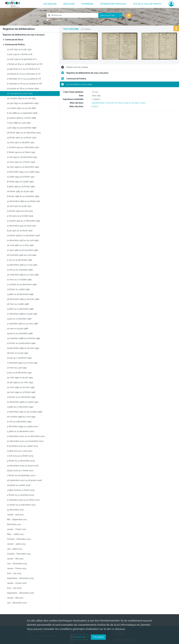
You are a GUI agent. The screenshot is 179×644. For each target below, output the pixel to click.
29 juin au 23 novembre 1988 (20, 333)
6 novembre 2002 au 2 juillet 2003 (22, 446)
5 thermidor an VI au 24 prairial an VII (24, 79)
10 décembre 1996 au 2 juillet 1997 (23, 402)
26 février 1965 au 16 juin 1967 (20, 191)
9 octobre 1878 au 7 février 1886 (21, 118)
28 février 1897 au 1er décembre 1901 (24, 133)
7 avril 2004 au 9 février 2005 (20, 456)
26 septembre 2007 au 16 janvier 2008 (24, 480)
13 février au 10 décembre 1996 (21, 397)
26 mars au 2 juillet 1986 (18, 304)
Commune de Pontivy (15, 44)
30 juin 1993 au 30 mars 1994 (20, 382)
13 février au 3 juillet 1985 (18, 289)
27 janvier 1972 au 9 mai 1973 (20, 211)
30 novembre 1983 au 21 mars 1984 (23, 275)
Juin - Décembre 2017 (17, 603)
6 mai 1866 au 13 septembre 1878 (22, 113)
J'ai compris (98, 637)
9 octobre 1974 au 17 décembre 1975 (24, 221)
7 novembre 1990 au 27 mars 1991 (22, 363)
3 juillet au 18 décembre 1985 (20, 294)
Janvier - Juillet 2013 (16, 544)
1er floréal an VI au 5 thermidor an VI (24, 74)
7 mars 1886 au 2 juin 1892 (19, 123)
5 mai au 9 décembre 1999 (19, 422)
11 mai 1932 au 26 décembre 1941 (22, 157)
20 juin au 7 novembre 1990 (19, 358)
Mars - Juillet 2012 (15, 534)
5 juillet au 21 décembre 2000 (21, 431)
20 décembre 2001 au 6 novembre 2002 (25, 441)
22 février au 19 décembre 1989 (21, 343)
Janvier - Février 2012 (17, 529)
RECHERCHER (50, 4)
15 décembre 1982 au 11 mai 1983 (22, 265)
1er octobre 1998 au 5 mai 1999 (21, 417)
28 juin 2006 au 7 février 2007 (20, 471)
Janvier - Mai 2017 (15, 598)
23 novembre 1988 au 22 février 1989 (23, 338)
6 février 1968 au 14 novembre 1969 (23, 196)
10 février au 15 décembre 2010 (21, 505)
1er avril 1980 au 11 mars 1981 (20, 245)
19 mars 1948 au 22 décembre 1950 (23, 167)
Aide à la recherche (57, 20)
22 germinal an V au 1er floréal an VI (23, 69)
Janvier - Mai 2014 (15, 559)
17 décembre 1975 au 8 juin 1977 (22, 226)
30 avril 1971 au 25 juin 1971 (19, 206)
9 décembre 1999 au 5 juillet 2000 (23, 426)
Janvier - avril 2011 (15, 515)
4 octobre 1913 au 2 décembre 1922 (23, 147)
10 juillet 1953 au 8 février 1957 (21, 177)
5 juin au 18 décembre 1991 (19, 373)
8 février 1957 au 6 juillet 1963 (20, 182)
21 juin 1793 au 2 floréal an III (20, 54)
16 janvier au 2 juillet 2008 (19, 485)
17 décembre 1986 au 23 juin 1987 (22, 314)
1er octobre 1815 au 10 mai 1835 (21, 98)
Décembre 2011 (14, 524)
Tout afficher (71, 29)
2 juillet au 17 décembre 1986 (20, 309)
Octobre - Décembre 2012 (19, 539)
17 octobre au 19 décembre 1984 (22, 284)
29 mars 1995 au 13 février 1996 (21, 392)
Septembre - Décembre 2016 (20, 593)
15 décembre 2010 (15, 510)
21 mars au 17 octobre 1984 (19, 280)
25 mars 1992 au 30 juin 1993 (20, 377)
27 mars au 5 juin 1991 (17, 368)
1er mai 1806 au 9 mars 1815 (20, 93)
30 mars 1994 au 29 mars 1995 (21, 387)
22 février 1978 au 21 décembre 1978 (23, 235)
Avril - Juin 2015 (14, 573)
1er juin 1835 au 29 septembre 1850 (23, 103)
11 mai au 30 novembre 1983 (20, 270)
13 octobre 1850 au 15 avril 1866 (21, 108)
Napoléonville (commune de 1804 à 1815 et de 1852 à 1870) (119, 103)
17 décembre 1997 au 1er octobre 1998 (24, 412)
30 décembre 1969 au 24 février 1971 (24, 201)
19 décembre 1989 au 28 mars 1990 (23, 348)
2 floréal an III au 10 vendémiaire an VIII (25, 64)
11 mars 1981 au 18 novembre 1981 (22, 250)
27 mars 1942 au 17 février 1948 (21, 162)
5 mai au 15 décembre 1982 (20, 260)
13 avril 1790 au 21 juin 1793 (19, 49)
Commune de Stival (14, 40)
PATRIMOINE (87, 4)
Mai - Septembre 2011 (17, 519)
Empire (95, 106)
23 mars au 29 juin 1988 (17, 329)
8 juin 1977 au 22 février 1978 (20, 231)
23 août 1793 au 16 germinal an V (22, 59)
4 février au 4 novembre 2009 (20, 495)
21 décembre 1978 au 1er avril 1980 (23, 240)
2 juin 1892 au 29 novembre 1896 (22, 128)
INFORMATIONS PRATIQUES (113, 4)
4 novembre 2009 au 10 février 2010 (23, 500)
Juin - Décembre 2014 (17, 564)
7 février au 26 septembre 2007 (21, 475)
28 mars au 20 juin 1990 (18, 353)
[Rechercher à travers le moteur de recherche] (74, 15)
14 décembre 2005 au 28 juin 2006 (23, 466)
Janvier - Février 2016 (17, 583)
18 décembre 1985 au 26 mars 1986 (23, 299)
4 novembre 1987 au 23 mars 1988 (22, 324)
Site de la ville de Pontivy (147, 4)
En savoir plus (80, 637)
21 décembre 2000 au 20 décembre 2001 (26, 436)
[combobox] (110, 15)
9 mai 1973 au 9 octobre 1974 (20, 216)
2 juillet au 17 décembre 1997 (20, 407)
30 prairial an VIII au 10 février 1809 (23, 89)
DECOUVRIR (69, 4)
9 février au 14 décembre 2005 (21, 461)
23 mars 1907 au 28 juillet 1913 (21, 142)
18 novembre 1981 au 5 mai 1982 (22, 255)
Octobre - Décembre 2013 (19, 554)
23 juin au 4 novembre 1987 (19, 319)
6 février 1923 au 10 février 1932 (21, 152)
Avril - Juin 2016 (14, 588)
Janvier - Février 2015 (17, 568)
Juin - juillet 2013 (15, 549)
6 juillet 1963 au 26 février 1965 (21, 186)
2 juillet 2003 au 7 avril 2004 (20, 451)
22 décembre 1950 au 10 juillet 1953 (23, 172)
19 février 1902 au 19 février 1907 (22, 138)
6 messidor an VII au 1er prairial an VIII (24, 84)
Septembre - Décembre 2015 (20, 578)
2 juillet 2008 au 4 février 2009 (21, 490)
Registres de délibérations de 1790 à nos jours (24, 35)
